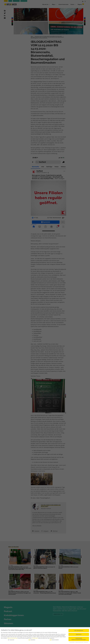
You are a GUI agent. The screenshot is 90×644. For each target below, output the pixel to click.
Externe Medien (54, 640)
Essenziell (11, 640)
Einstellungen (35, 638)
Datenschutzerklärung (12, 638)
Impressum (86, 642)
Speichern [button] (79, 634)
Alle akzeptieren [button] (79, 630)
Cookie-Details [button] (72, 642)
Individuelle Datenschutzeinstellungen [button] (79, 639)
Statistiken (32, 640)
